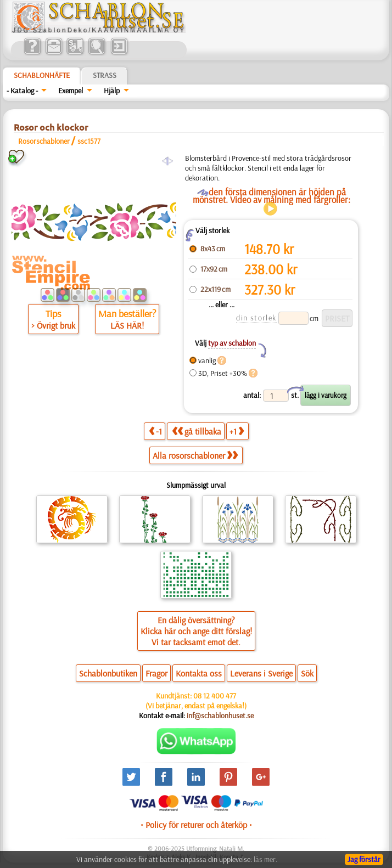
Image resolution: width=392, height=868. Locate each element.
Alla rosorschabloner (195, 455)
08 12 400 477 (215, 696)
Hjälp (112, 91)
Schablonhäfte (42, 75)
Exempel (71, 91)
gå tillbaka (197, 431)
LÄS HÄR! (127, 325)
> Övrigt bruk (53, 325)
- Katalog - (22, 91)
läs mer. (265, 859)
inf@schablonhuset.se (220, 715)
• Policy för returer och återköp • (196, 825)
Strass (105, 75)
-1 (155, 431)
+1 (237, 431)
